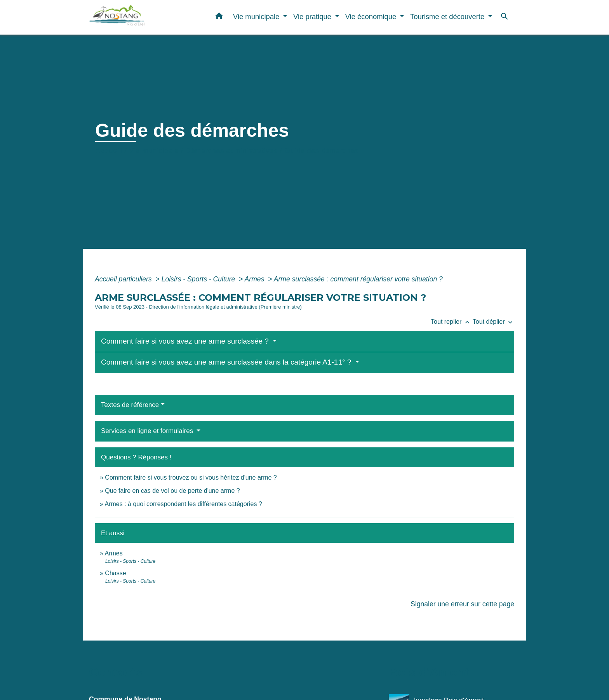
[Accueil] (137, 17)
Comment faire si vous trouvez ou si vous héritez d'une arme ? (191, 477)
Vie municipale (154, 151)
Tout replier (452, 322)
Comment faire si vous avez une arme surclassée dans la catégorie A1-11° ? (227, 362)
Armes (256, 279)
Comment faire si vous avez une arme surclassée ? (186, 341)
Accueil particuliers (124, 279)
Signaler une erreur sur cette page (462, 604)
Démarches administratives (232, 151)
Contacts (116, 672)
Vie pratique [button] (313, 17)
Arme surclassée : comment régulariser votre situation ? (358, 279)
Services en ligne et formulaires (148, 431)
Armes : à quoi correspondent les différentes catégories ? (183, 504)
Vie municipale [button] (257, 17)
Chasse (115, 573)
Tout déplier (493, 322)
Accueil (109, 151)
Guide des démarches (322, 151)
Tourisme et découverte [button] (448, 17)
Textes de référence (130, 405)
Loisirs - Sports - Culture (199, 279)
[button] (219, 17)
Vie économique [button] (372, 17)
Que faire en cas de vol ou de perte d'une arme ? (172, 491)
